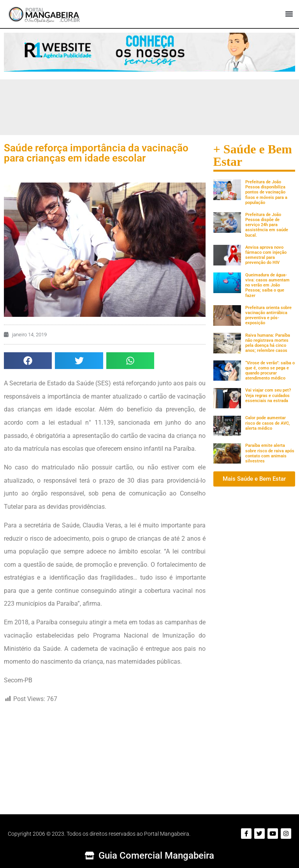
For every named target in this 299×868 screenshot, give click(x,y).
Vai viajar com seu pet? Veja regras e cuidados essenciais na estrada (268, 395)
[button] (289, 14)
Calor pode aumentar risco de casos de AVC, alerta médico (268, 423)
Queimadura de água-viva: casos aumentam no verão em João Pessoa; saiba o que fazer (267, 285)
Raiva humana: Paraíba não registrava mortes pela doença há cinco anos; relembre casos (268, 343)
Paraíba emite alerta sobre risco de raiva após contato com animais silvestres (270, 453)
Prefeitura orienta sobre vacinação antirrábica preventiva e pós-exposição (268, 315)
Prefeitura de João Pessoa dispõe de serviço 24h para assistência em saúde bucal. (267, 225)
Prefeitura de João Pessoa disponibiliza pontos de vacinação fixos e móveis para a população (266, 192)
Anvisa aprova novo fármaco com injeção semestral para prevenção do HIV (266, 255)
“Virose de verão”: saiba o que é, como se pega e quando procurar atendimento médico (270, 371)
